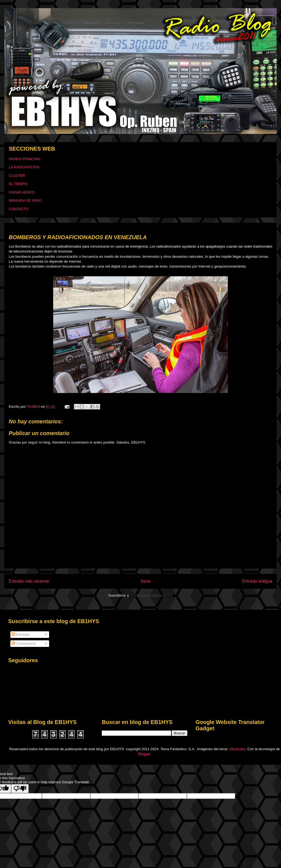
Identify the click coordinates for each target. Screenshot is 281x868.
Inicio (146, 581)
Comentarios (24, 643)
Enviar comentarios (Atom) (152, 595)
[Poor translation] (20, 789)
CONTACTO (19, 209)
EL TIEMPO (18, 184)
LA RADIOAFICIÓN (24, 167)
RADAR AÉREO (22, 192)
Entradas (21, 634)
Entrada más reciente (29, 581)
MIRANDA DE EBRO (25, 200)
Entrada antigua (257, 581)
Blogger (144, 754)
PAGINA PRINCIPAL (25, 159)
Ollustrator (237, 749)
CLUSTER (17, 176)
